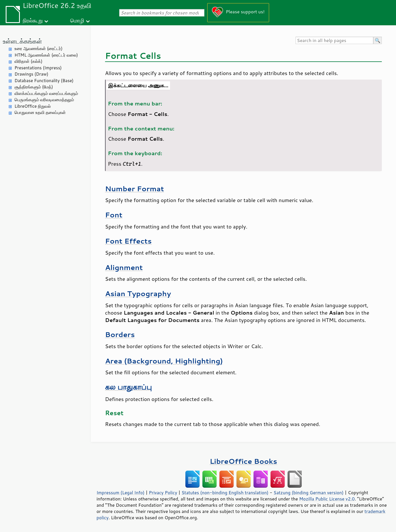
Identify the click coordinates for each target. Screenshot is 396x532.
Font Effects (128, 241)
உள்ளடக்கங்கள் (22, 41)
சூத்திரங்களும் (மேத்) (34, 87)
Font (114, 215)
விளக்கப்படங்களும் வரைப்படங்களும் (46, 93)
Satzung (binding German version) (309, 492)
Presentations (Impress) (38, 68)
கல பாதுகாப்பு (128, 387)
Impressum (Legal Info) (121, 492)
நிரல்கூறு (33, 20)
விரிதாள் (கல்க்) (28, 61)
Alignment (124, 267)
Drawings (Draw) (31, 74)
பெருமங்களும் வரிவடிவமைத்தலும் (44, 100)
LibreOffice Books (244, 461)
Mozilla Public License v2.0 (327, 499)
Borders (120, 334)
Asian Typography (138, 293)
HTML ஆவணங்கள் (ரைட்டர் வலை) (46, 55)
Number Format (135, 189)
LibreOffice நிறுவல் (33, 106)
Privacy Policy (163, 492)
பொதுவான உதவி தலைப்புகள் (40, 112)
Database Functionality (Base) (44, 81)
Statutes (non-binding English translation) (225, 492)
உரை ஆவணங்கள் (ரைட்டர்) (38, 48)
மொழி (77, 20)
